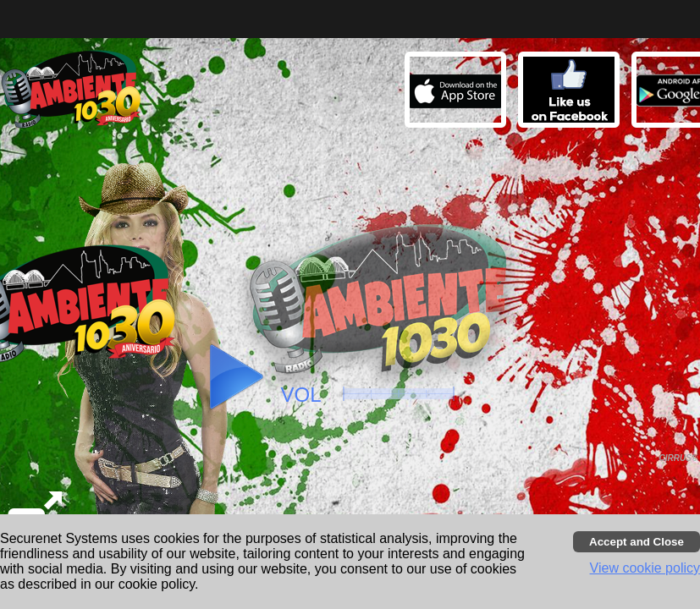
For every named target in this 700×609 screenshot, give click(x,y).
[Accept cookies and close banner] (637, 542)
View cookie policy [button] (645, 568)
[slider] (399, 394)
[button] (571, 92)
